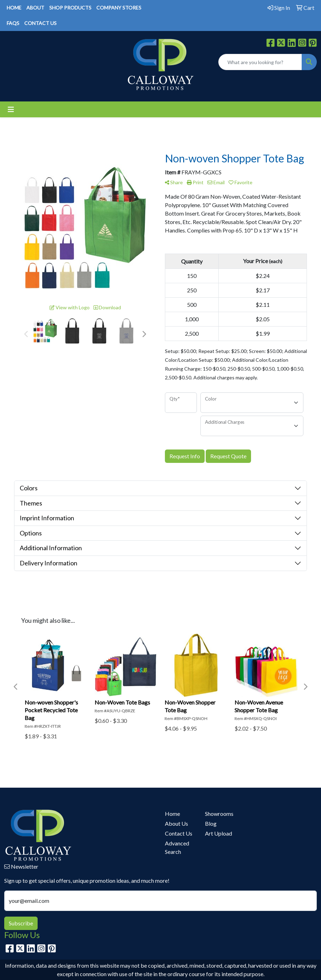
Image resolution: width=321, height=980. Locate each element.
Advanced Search (177, 847)
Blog (211, 823)
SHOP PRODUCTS (70, 8)
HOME (14, 8)
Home (172, 814)
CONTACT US (40, 23)
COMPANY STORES (119, 8)
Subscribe (21, 923)
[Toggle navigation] (11, 109)
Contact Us (179, 833)
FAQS (13, 23)
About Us (176, 823)
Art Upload (219, 833)
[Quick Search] (260, 62)
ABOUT (35, 8)
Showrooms (219, 814)
